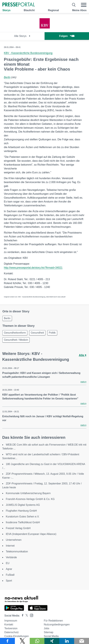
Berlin (7, 77)
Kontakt (9, 624)
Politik (52, 333)
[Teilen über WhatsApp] (37, 641)
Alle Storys (22, 36)
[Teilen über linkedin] (67, 641)
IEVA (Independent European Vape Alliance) (31, 534)
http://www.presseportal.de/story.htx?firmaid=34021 (33, 268)
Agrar (9, 569)
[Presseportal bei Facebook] (22, 616)
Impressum (11, 621)
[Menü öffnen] (84, 5)
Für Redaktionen (53, 621)
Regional (53, 10)
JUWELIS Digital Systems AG (23, 505)
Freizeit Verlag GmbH (18, 528)
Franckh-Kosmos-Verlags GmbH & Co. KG (30, 499)
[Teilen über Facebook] (7, 641)
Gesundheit (37, 333)
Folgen (67, 36)
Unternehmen (14, 540)
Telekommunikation (17, 552)
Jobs (47, 628)
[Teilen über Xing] (52, 641)
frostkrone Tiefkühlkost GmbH (23, 522)
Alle (83, 355)
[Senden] (82, 641)
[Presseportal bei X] (26, 616)
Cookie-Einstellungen (17, 636)
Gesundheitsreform (15, 333)
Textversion (11, 628)
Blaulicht (29, 10)
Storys (6, 10)
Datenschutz (12, 632)
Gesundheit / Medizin (16, 340)
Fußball (10, 575)
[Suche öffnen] (74, 5)
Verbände (11, 557)
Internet (10, 546)
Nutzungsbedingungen (57, 624)
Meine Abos (79, 10)
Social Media (51, 636)
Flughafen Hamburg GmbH (21, 511)
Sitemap (49, 632)
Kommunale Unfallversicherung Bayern (28, 493)
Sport (9, 581)
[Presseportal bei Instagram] (31, 615)
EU (8, 563)
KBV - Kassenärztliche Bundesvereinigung (28, 53)
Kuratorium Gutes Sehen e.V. (23, 517)
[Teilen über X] (22, 641)
